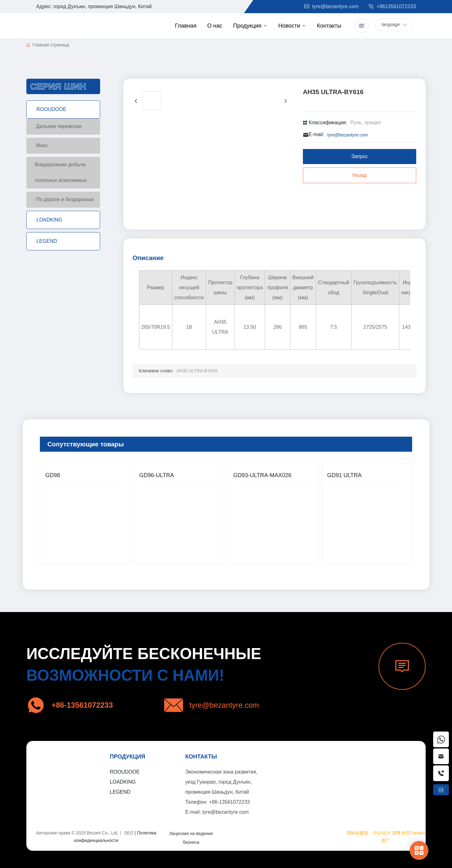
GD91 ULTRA (344, 475)
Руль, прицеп (366, 122)
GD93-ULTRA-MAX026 (262, 475)
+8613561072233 (392, 6)
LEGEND (120, 792)
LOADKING (123, 782)
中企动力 (382, 833)
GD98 (53, 475)
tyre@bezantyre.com (331, 6)
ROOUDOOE (125, 772)
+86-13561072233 (229, 802)
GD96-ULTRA (157, 475)
